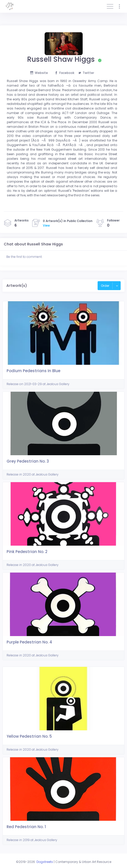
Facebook (65, 73)
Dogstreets (45, 862)
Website (39, 73)
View (46, 226)
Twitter (86, 73)
